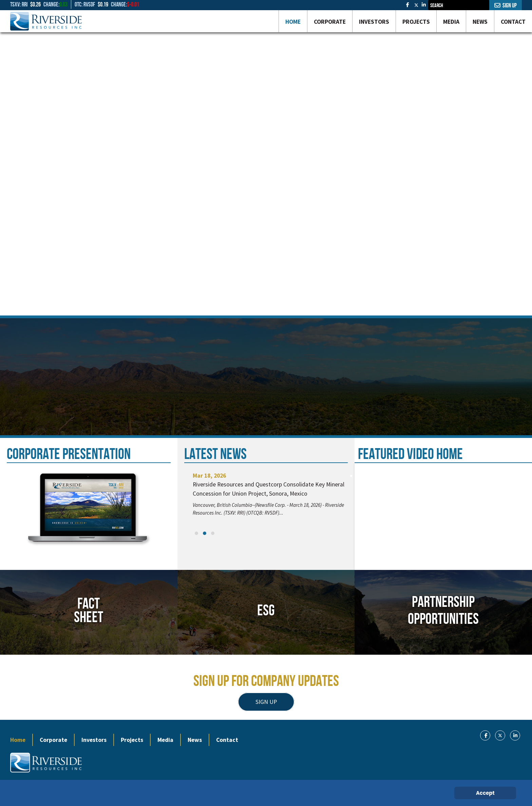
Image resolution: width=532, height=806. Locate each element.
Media (165, 740)
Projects (132, 740)
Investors (94, 740)
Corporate (53, 740)
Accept (485, 793)
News (195, 740)
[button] (196, 533)
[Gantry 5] (46, 21)
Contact (227, 740)
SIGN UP (266, 702)
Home (18, 740)
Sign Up (506, 5)
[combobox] (459, 5)
